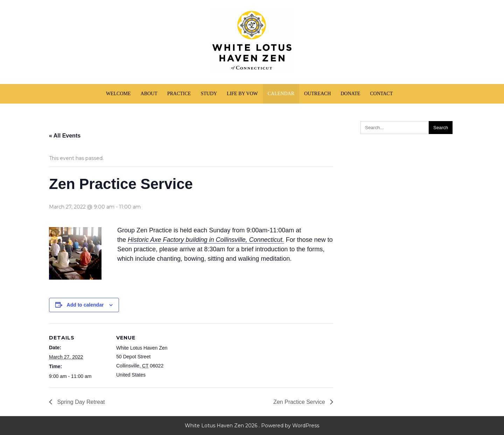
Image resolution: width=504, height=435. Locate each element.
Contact (381, 94)
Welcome (118, 94)
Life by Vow (242, 94)
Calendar (281, 94)
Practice (179, 94)
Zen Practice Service (300, 402)
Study (209, 94)
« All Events (65, 136)
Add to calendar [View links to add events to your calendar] (85, 305)
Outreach (317, 94)
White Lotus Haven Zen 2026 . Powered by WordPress (252, 426)
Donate (350, 94)
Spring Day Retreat (80, 402)
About (149, 94)
